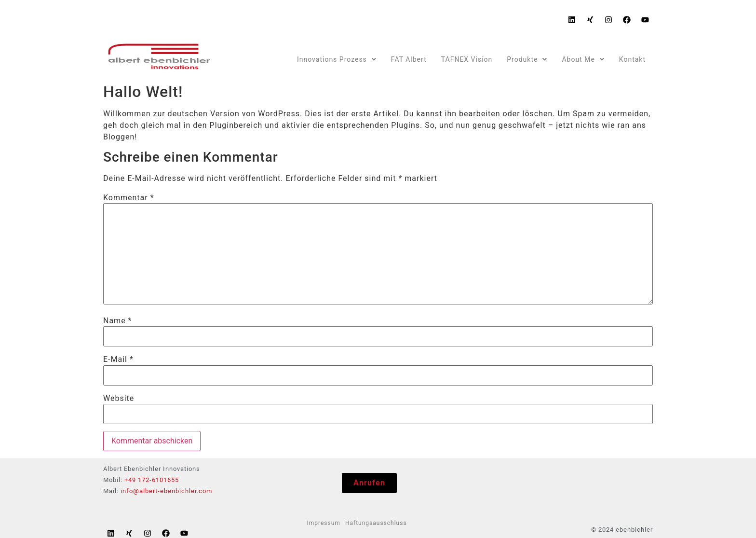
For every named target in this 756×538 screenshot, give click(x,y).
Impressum (324, 523)
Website (119, 399)
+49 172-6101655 (152, 480)
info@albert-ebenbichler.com (166, 491)
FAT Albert (409, 59)
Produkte (527, 59)
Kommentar (129, 198)
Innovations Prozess (337, 59)
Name (118, 321)
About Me (583, 59)
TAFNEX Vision (467, 59)
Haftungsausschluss (376, 523)
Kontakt (632, 59)
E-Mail (118, 359)
